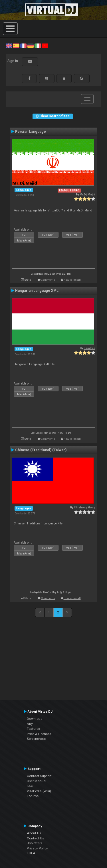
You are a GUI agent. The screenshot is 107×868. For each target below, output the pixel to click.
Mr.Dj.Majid (87, 194)
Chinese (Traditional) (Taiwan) (41, 450)
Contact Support (39, 776)
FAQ (30, 786)
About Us (34, 833)
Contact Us (35, 838)
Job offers (35, 843)
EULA (31, 853)
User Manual (37, 781)
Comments (48, 280)
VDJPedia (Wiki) (39, 791)
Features (33, 729)
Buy (30, 724)
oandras (89, 348)
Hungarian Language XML (37, 291)
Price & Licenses (39, 734)
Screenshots (36, 739)
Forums (33, 796)
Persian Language (31, 132)
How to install (72, 280)
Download (35, 719)
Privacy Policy (37, 848)
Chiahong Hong (85, 507)
